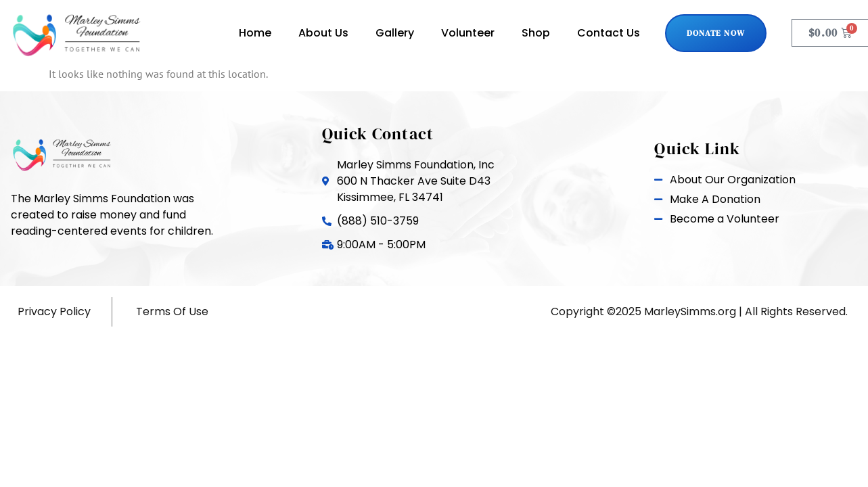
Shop (536, 33)
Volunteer (468, 33)
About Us (323, 33)
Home (255, 33)
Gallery (395, 33)
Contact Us (609, 33)
